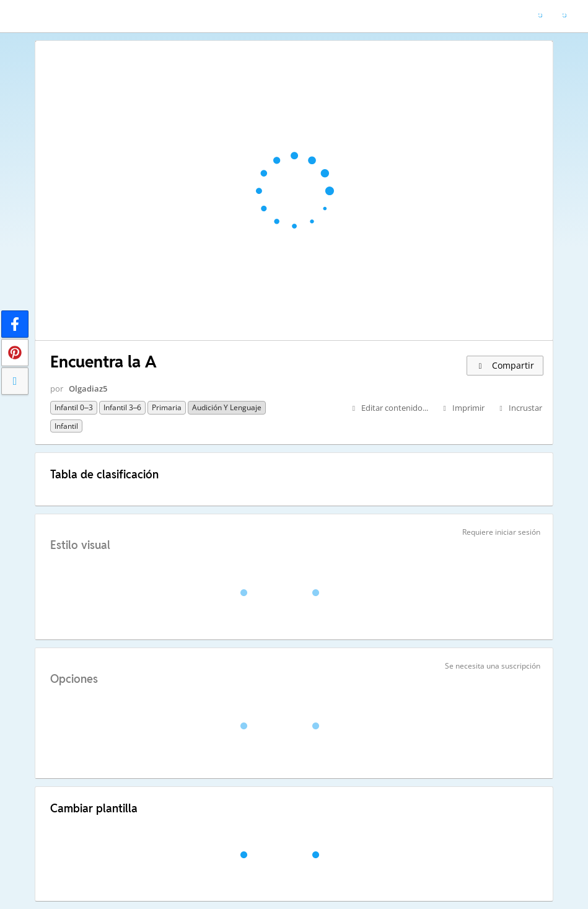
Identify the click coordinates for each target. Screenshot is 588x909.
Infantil (66, 426)
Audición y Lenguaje (227, 407)
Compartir (505, 365)
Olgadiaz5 (88, 389)
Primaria (167, 407)
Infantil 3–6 (123, 407)
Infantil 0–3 (74, 407)
